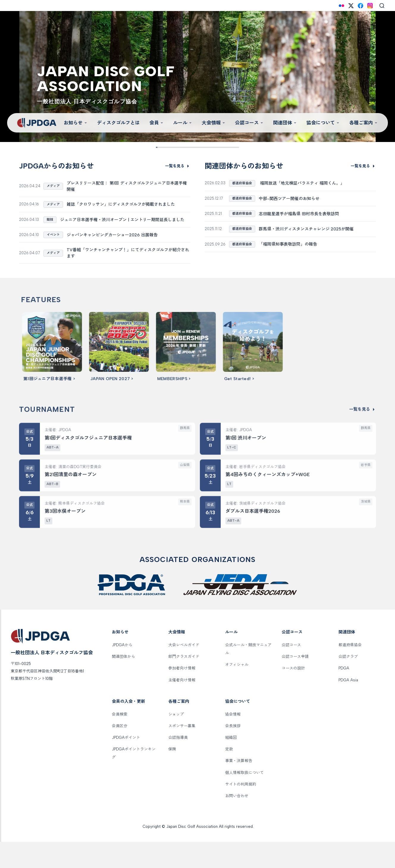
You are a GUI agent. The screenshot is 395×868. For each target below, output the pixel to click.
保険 (172, 775)
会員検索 (120, 740)
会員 (156, 123)
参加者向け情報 (182, 694)
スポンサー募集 (182, 752)
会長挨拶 (233, 752)
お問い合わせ (237, 822)
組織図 (231, 764)
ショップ (176, 740)
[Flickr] (341, 6)
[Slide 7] (216, 147)
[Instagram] (370, 6)
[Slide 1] (160, 147)
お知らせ (76, 123)
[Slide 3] (179, 147)
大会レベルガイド (184, 671)
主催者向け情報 (182, 706)
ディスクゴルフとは (118, 123)
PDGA (344, 694)
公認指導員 (178, 764)
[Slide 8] (225, 147)
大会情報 (214, 123)
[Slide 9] (235, 147)
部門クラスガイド (184, 683)
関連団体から (123, 683)
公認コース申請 (295, 683)
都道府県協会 (350, 671)
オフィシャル (237, 691)
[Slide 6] (207, 147)
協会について (323, 123)
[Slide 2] (170, 147)
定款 (229, 775)
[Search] (382, 6)
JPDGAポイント (126, 764)
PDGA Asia (348, 706)
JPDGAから (122, 671)
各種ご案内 (363, 123)
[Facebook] (360, 6)
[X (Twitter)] (351, 6)
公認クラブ (348, 683)
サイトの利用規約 (241, 810)
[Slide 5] (197, 147)
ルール (183, 123)
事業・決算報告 (239, 787)
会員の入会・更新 (128, 727)
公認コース (249, 123)
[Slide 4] (188, 147)
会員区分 (120, 752)
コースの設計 (293, 694)
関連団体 (285, 123)
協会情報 (233, 740)
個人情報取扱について (244, 798)
